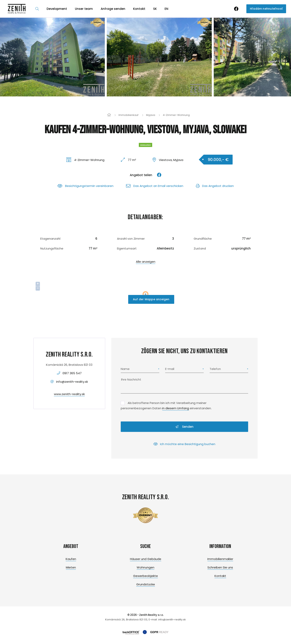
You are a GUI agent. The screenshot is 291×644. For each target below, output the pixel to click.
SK (155, 9)
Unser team (84, 9)
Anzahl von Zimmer (131, 239)
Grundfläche (203, 239)
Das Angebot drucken (215, 186)
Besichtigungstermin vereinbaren (85, 186)
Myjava (151, 115)
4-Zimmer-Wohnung (176, 115)
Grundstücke (146, 584)
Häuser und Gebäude (146, 559)
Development (57, 9)
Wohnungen (145, 567)
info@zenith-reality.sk (72, 382)
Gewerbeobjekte (145, 576)
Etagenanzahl (50, 239)
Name (125, 369)
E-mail (170, 369)
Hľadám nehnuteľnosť (266, 9)
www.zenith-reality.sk (69, 394)
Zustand (200, 248)
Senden (184, 427)
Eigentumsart (127, 248)
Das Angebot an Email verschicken (155, 186)
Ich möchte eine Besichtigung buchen (184, 444)
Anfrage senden (113, 9)
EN (166, 9)
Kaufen (71, 559)
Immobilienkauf (128, 115)
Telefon (215, 369)
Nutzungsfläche (52, 248)
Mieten (71, 567)
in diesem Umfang (176, 408)
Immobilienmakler (220, 559)
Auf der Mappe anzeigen (151, 299)
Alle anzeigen (146, 262)
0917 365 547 (72, 373)
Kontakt (139, 9)
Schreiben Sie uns (220, 567)
